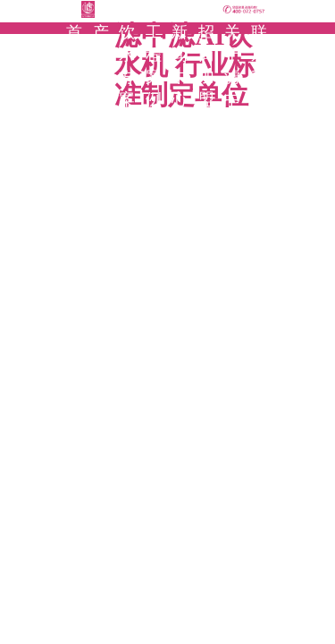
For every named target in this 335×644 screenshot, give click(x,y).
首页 (75, 43)
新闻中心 (180, 66)
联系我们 (260, 66)
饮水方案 (128, 66)
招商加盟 (207, 66)
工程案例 (155, 66)
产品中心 (102, 66)
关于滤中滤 (233, 77)
